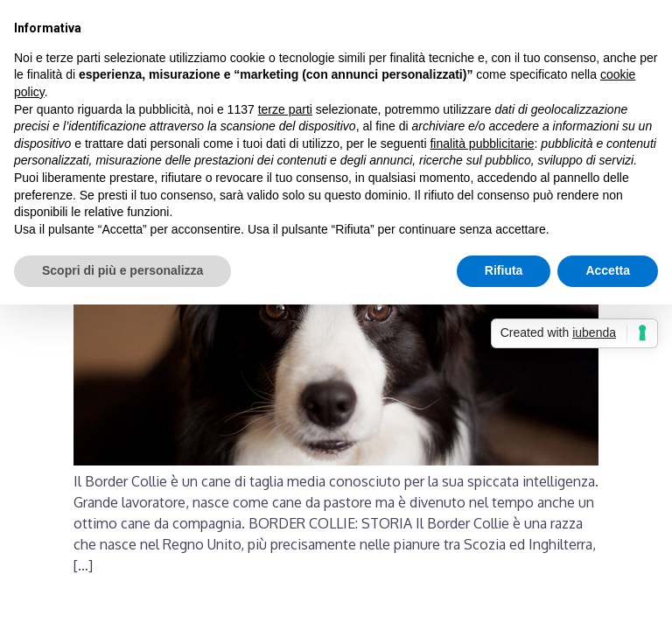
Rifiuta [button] (504, 270)
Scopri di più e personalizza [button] (122, 270)
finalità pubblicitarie (482, 143)
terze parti (285, 109)
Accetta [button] (608, 270)
